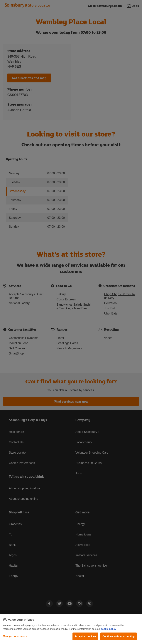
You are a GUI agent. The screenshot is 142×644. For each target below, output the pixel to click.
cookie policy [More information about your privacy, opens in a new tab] (109, 629)
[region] (71, 629)
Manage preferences (15, 636)
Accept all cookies (85, 636)
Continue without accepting (119, 636)
